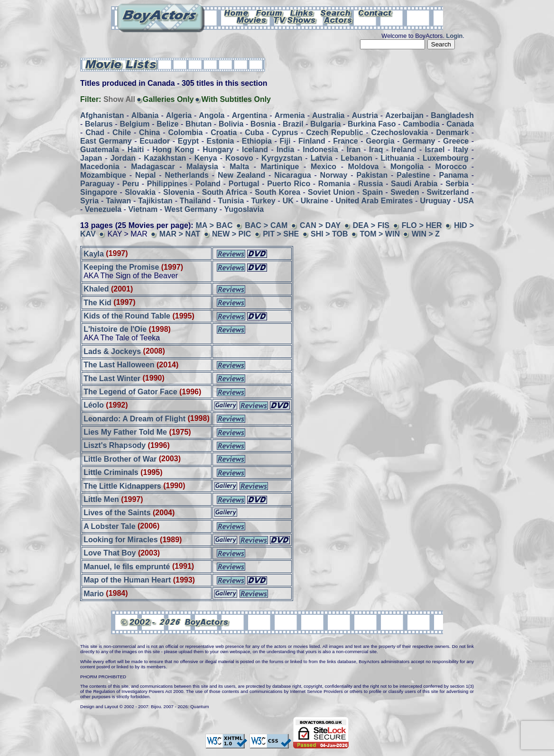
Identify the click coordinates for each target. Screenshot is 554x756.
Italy (461, 150)
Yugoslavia (244, 209)
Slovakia (140, 192)
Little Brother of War (120, 459)
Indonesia (320, 150)
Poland (208, 184)
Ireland (404, 150)
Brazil (293, 124)
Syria (89, 201)
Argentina (250, 115)
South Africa (225, 192)
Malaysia (202, 167)
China (149, 132)
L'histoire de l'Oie (115, 329)
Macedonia (100, 167)
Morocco (451, 167)
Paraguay (97, 184)
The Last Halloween (119, 365)
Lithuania (397, 158)
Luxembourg (446, 158)
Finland (312, 141)
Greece (456, 141)
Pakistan (372, 175)
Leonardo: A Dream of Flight (135, 418)
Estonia (221, 141)
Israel (435, 150)
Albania (145, 115)
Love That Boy (110, 553)
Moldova (364, 167)
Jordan (123, 158)
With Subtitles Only (236, 99)
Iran (354, 150)
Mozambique (103, 175)
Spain (373, 192)
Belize (167, 124)
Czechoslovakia (400, 132)
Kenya (206, 158)
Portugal (244, 184)
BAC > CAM (266, 225)
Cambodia (421, 124)
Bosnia (263, 124)
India (285, 150)
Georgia (380, 141)
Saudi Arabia (414, 184)
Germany (419, 141)
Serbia (457, 184)
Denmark (452, 132)
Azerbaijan (404, 115)
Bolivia (231, 124)
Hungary (218, 150)
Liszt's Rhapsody (115, 445)
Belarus (99, 124)
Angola (212, 115)
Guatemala (100, 150)
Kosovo (239, 158)
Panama (454, 175)
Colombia (185, 132)
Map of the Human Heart (127, 580)
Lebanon (356, 158)
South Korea (277, 192)
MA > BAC (214, 225)
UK (288, 201)
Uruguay (435, 201)
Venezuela (103, 209)
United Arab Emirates (374, 201)
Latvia (322, 158)
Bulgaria (325, 124)
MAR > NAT (180, 234)
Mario (94, 593)
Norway (334, 175)
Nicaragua (292, 175)
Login (455, 36)
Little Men (101, 499)
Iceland (255, 150)
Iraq (376, 150)
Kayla (94, 253)
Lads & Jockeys (112, 351)
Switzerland (448, 192)
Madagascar (153, 167)
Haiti (136, 150)
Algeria (179, 115)
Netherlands (187, 175)
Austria (365, 115)
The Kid (97, 302)
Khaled (96, 289)
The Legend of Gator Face (131, 392)
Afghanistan (102, 115)
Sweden (405, 192)
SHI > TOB (329, 234)
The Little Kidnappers (122, 486)
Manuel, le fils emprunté (127, 566)
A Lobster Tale (109, 526)
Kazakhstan (165, 158)
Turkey (263, 201)
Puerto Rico (289, 184)
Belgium (134, 124)
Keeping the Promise (122, 267)
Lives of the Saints (117, 513)
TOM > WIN (380, 234)
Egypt (188, 141)
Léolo (94, 405)
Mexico (323, 167)
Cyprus (285, 132)
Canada (460, 124)
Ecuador (155, 141)
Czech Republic (334, 132)
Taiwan (118, 201)
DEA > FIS (371, 225)
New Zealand (241, 175)
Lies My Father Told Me (125, 432)
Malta (239, 167)
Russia (370, 184)
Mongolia (407, 167)
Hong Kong (173, 150)
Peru (131, 184)
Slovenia (179, 192)
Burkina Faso (372, 124)
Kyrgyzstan (282, 158)
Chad (95, 132)
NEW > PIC (231, 234)
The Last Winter (112, 378)
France (345, 141)
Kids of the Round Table (127, 316)
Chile (122, 132)
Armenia (290, 115)
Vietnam (143, 209)
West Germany (191, 209)
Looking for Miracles (120, 540)
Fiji (285, 141)
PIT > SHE (281, 234)
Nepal (146, 175)
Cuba (254, 132)
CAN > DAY (320, 225)
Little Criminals (112, 472)
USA (466, 201)
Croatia (224, 132)
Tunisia (231, 201)
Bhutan (199, 124)
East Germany (106, 141)
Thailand (195, 201)
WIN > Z (426, 234)
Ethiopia (257, 141)
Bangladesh (452, 115)
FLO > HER (422, 225)
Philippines (167, 184)
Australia (328, 115)
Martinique (280, 167)
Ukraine (315, 201)
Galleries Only (168, 99)
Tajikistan (155, 201)
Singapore (99, 192)
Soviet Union (331, 192)
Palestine (413, 175)
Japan (91, 158)
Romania (334, 184)
